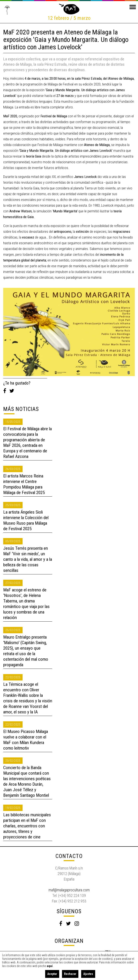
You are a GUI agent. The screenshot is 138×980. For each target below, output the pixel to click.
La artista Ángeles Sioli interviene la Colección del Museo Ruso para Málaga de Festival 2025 (26, 520)
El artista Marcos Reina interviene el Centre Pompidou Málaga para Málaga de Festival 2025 (24, 484)
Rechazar (70, 974)
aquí (50, 966)
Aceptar (52, 974)
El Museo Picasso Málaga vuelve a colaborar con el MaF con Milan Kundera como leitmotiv (26, 740)
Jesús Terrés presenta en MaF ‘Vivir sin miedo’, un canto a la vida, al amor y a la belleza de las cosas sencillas (28, 559)
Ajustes (88, 974)
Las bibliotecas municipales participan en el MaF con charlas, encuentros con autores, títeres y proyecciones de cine (27, 826)
